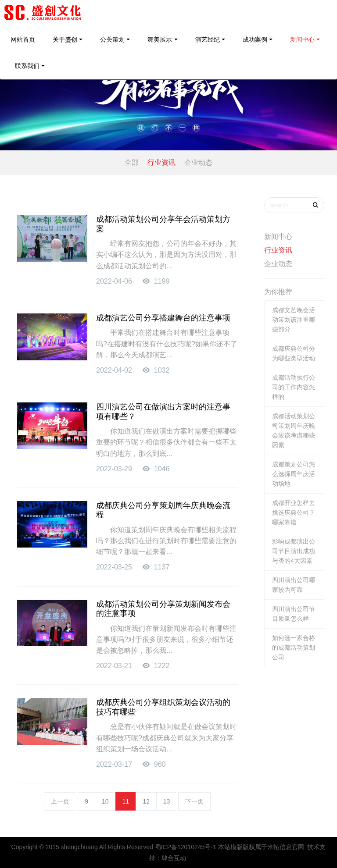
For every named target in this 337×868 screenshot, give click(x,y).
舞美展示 (160, 39)
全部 (132, 162)
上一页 (60, 801)
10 (105, 801)
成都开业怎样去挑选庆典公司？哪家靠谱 (294, 512)
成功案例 (255, 39)
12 (146, 801)
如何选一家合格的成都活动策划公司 (294, 647)
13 (167, 801)
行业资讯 (161, 162)
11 (126, 801)
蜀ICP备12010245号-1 (186, 847)
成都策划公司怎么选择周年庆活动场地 (294, 474)
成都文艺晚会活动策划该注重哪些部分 (294, 320)
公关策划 (112, 39)
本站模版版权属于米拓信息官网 (261, 847)
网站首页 (23, 39)
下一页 (194, 801)
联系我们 (27, 66)
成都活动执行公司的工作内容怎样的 (294, 387)
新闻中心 (302, 39)
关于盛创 (65, 39)
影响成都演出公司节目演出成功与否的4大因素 (294, 551)
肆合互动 (174, 858)
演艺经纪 (208, 39)
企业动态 (198, 162)
